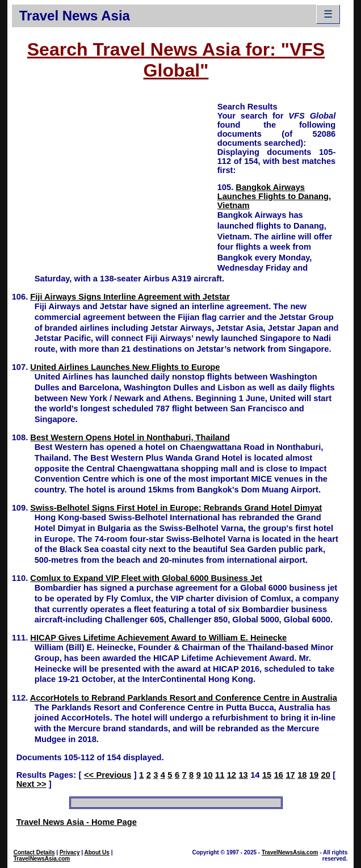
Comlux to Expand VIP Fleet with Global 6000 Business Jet (146, 578)
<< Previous (108, 775)
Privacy (70, 852)
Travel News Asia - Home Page (77, 822)
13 (243, 775)
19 (314, 775)
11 (220, 775)
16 (279, 775)
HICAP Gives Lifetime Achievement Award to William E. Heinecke (158, 638)
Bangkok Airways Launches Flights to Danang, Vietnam (274, 196)
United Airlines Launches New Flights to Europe (125, 367)
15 (267, 775)
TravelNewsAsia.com (42, 859)
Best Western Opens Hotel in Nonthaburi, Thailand (130, 437)
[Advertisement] (115, 180)
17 (290, 775)
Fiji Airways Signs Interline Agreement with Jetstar (130, 297)
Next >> (32, 784)
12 (232, 775)
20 (326, 775)
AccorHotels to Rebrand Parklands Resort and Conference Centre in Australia (184, 698)
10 (208, 775)
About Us (96, 852)
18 (302, 775)
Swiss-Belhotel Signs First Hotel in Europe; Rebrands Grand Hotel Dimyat (176, 508)
